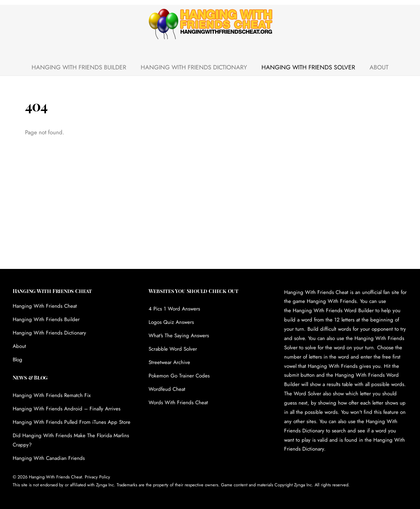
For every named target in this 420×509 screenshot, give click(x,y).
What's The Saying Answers (179, 336)
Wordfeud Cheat (167, 389)
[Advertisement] (210, 217)
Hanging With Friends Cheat (45, 306)
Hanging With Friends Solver (308, 67)
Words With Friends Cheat (178, 403)
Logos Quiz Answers (171, 322)
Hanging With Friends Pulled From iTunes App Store (72, 422)
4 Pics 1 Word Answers (174, 309)
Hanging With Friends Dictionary (194, 67)
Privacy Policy (97, 477)
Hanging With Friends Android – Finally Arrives (67, 409)
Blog (17, 360)
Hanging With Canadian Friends (49, 458)
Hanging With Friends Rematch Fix (52, 395)
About (379, 67)
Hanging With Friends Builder (79, 67)
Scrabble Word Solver (173, 349)
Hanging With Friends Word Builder (333, 310)
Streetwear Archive (169, 362)
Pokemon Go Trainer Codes (179, 376)
